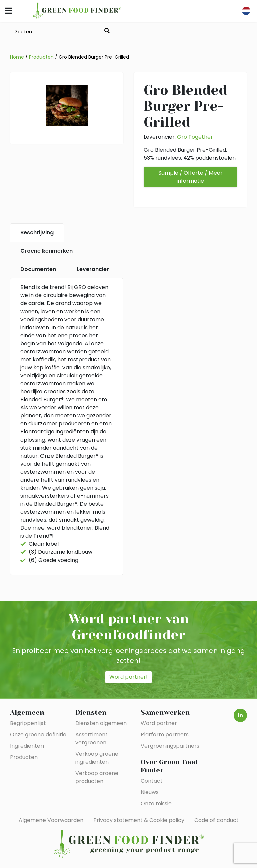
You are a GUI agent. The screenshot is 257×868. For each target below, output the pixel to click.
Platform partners (165, 734)
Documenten (38, 269)
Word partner (159, 723)
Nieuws (150, 792)
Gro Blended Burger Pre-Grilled (94, 57)
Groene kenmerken (47, 251)
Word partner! (128, 677)
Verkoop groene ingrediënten (97, 758)
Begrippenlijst (28, 723)
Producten (41, 57)
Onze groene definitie (38, 734)
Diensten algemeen (101, 723)
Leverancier (93, 269)
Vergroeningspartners (170, 746)
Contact (152, 781)
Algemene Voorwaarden (51, 820)
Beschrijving (37, 232)
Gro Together (195, 137)
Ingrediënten (27, 746)
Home (17, 57)
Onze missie (156, 804)
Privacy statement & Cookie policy (139, 820)
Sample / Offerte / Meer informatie (190, 177)
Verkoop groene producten (97, 777)
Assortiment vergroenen (92, 738)
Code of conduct (217, 820)
